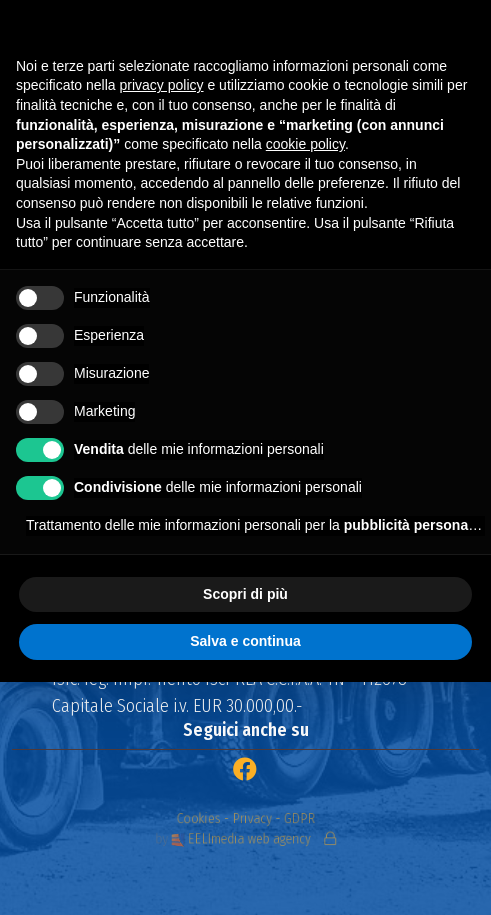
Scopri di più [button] (245, 594)
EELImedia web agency (243, 836)
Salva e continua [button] (245, 641)
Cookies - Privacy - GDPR (245, 820)
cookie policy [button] (305, 144)
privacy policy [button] (162, 85)
